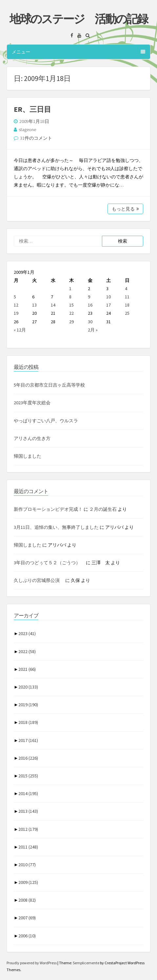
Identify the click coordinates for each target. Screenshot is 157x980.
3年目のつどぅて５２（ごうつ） (49, 563)
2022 (27, 651)
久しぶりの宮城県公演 (39, 580)
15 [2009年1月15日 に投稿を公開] (71, 305)
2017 (28, 740)
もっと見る (125, 209)
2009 (28, 882)
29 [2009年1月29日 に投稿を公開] (71, 322)
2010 (27, 865)
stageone (27, 130)
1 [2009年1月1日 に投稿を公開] (70, 289)
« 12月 (20, 330)
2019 (28, 705)
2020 (28, 687)
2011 (28, 847)
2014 (28, 793)
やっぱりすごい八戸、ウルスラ (46, 421)
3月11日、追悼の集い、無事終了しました (56, 527)
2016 (28, 758)
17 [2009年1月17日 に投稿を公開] (108, 305)
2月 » (93, 330)
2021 (27, 669)
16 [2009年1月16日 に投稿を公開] (90, 305)
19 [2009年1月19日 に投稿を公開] (16, 313)
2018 (28, 722)
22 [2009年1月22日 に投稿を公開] (71, 313)
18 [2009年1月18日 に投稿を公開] (127, 305)
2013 (28, 811)
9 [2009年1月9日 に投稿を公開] (89, 297)
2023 (27, 633)
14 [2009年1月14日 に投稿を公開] (53, 305)
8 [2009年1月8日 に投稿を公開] (70, 297)
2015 (28, 776)
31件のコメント (36, 138)
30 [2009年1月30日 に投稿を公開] (90, 322)
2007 (27, 918)
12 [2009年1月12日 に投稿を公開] (16, 305)
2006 (27, 936)
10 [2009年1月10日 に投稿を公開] (108, 297)
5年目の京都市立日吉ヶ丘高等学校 (49, 385)
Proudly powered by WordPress (32, 963)
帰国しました (28, 456)
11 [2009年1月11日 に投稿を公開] (127, 297)
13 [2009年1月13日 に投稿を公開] (34, 305)
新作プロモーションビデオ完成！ (48, 509)
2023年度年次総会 (32, 403)
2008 (27, 900)
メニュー (78, 52)
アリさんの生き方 (32, 438)
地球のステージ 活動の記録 (78, 19)
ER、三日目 (32, 109)
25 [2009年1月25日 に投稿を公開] (127, 313)
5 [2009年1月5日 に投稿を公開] (15, 297)
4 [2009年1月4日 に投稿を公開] (126, 289)
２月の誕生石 (103, 509)
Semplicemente (86, 963)
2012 (28, 829)
